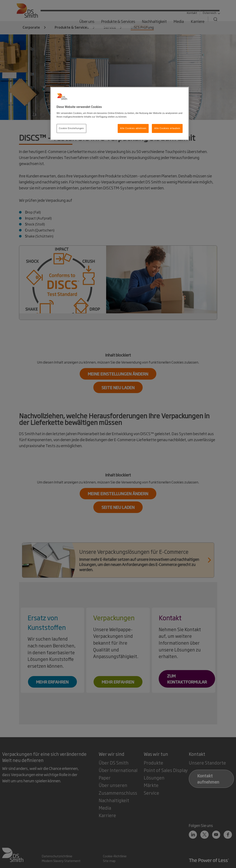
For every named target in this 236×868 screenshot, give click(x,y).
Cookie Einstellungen (71, 128)
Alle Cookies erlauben (167, 128)
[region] (120, 113)
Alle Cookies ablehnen (133, 128)
